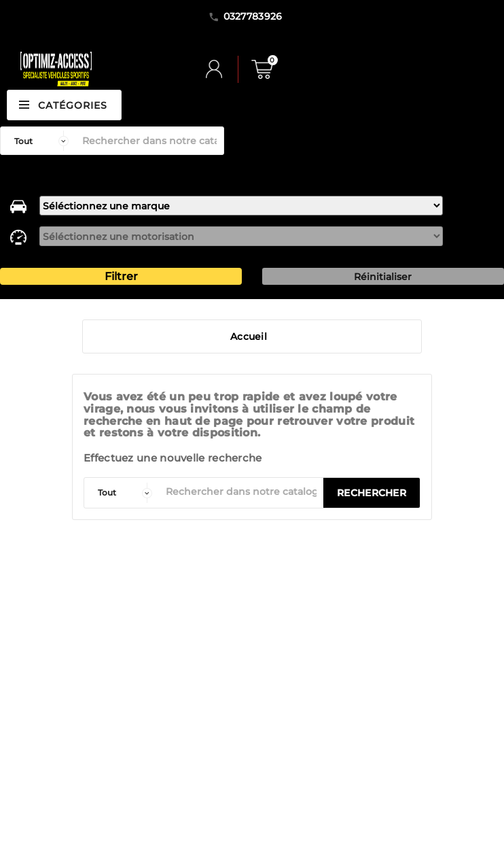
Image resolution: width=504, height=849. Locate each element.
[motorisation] (241, 236)
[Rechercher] (149, 141)
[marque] (241, 206)
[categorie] (122, 493)
